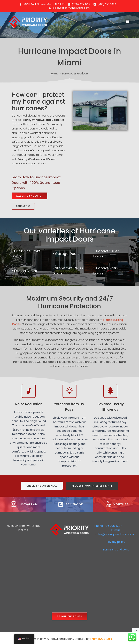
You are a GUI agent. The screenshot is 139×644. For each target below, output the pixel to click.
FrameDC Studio (101, 638)
